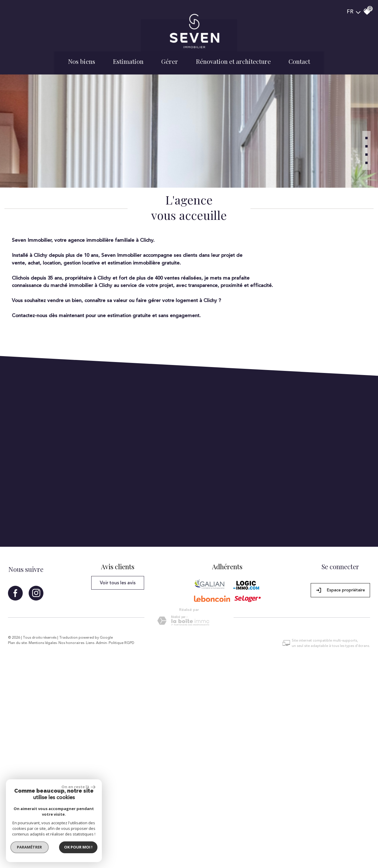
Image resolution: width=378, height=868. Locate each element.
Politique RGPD (128, 815)
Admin (108, 815)
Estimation (128, 52)
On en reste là (80, 785)
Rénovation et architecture (233, 52)
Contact (299, 52)
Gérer (170, 52)
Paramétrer (31, 846)
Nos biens (82, 52)
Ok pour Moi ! (80, 846)
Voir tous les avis (120, 757)
